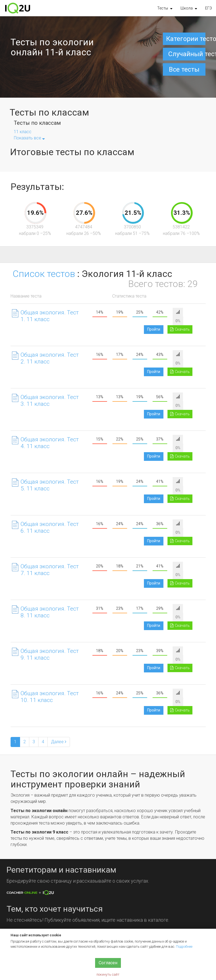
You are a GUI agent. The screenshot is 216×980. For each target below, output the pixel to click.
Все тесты (184, 69)
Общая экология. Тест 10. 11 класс (50, 697)
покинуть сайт (108, 974)
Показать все (29, 138)
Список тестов (44, 274)
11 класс (23, 132)
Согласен (108, 963)
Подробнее (184, 947)
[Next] (59, 742)
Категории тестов (186, 39)
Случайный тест (187, 54)
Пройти (154, 329)
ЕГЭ (209, 8)
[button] (165, 8)
